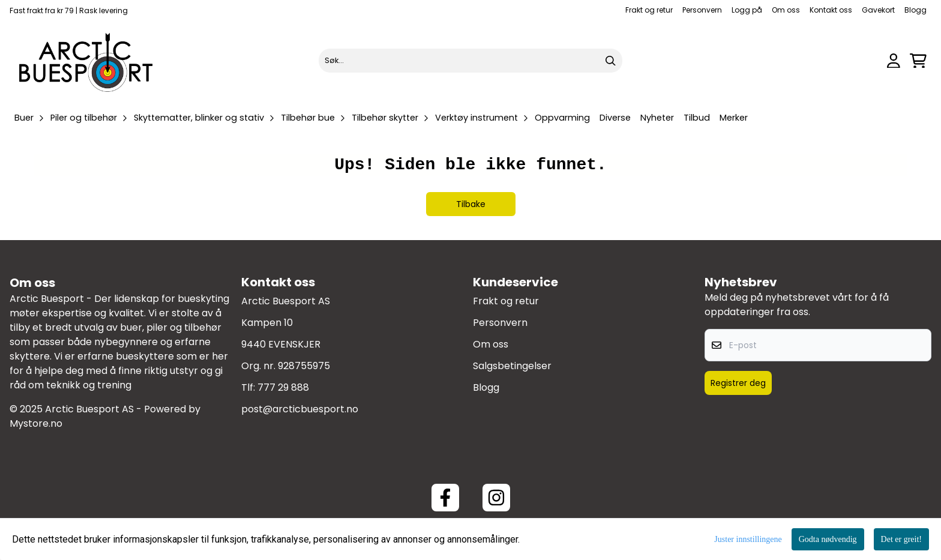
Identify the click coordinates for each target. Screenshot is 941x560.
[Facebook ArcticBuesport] (445, 498)
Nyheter (657, 118)
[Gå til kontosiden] (894, 61)
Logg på (747, 10)
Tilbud (697, 118)
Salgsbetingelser (512, 366)
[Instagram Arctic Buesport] (496, 498)
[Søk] (471, 61)
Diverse (615, 118)
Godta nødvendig (828, 539)
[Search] (610, 61)
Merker (734, 118)
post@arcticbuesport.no (300, 409)
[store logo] (86, 61)
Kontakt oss (831, 10)
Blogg (915, 10)
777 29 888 (283, 387)
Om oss (786, 10)
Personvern (702, 10)
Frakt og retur (649, 10)
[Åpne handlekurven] (918, 61)
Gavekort (878, 10)
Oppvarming (562, 118)
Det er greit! (901, 539)
